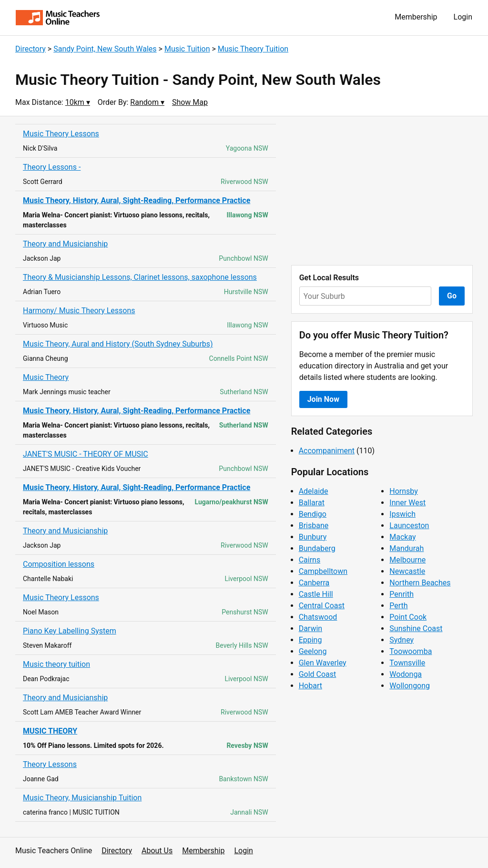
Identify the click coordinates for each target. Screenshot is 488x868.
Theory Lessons (50, 764)
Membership (416, 17)
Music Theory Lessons (61, 134)
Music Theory (46, 377)
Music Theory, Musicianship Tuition (82, 798)
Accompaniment (327, 451)
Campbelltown (323, 571)
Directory (30, 49)
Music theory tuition (56, 664)
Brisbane (314, 526)
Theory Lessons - (52, 167)
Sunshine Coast (416, 628)
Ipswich (402, 514)
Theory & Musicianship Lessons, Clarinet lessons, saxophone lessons (140, 277)
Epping (310, 640)
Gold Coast (318, 674)
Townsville (407, 663)
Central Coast (322, 606)
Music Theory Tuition (253, 49)
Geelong (313, 651)
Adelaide (314, 491)
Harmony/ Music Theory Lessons (79, 311)
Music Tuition (187, 49)
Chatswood (318, 617)
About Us (157, 851)
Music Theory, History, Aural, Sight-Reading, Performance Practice (137, 200)
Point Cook (408, 617)
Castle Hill (316, 594)
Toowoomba (411, 651)
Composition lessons (59, 564)
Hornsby (404, 491)
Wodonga (406, 674)
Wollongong (410, 686)
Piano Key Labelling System (70, 631)
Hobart (310, 686)
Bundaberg (317, 548)
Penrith (402, 594)
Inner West (407, 503)
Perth (398, 606)
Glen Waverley (323, 663)
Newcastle (407, 571)
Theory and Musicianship (65, 244)
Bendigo (313, 514)
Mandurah (407, 548)
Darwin (311, 628)
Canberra (314, 583)
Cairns (310, 560)
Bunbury (313, 537)
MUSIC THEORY (50, 731)
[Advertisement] (382, 191)
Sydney (402, 640)
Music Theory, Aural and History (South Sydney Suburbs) (118, 344)
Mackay (402, 537)
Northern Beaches (420, 583)
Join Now (323, 399)
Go (452, 296)
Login (463, 17)
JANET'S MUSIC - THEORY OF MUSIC (86, 454)
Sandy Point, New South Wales (105, 49)
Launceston (409, 526)
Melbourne (407, 560)
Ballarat (312, 503)
